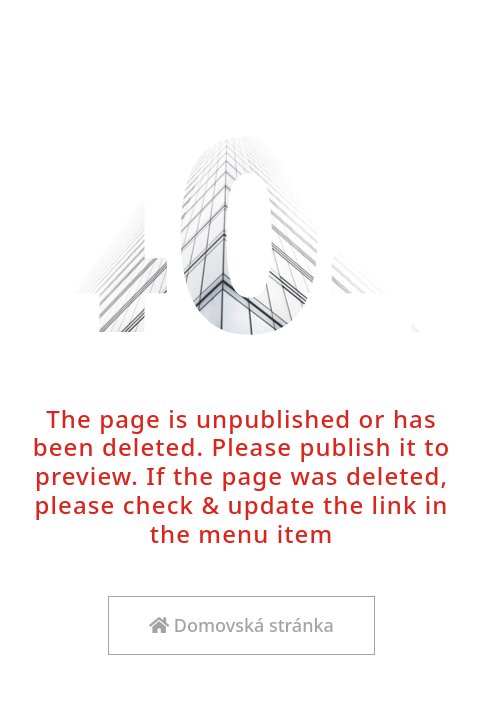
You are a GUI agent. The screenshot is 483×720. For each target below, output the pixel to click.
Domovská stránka (241, 625)
